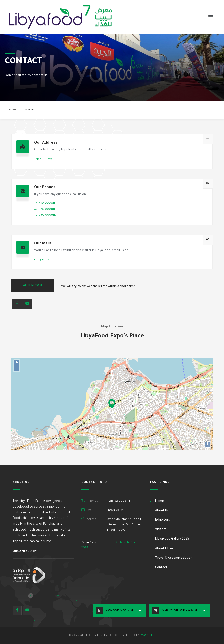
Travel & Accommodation (174, 558)
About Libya (164, 549)
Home (13, 110)
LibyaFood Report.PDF (120, 610)
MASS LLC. (148, 635)
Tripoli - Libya (43, 159)
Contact (161, 568)
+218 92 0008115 (45, 215)
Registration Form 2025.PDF (180, 610)
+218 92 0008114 (45, 204)
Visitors (161, 530)
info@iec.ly (42, 260)
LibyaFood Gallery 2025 (172, 539)
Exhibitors (162, 520)
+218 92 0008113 (45, 210)
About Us (162, 511)
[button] (211, 17)
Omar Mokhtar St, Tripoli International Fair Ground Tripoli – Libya (124, 525)
